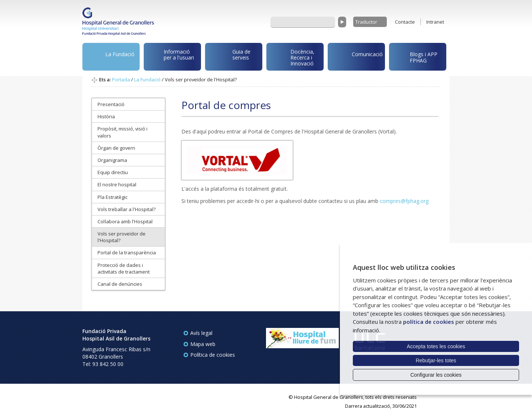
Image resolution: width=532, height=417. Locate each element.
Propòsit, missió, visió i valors (122, 132)
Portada (121, 79)
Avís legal (201, 333)
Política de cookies (213, 355)
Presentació (111, 104)
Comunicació (357, 55)
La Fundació (110, 58)
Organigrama (112, 160)
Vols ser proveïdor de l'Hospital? (122, 237)
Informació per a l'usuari (170, 56)
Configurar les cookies (436, 375)
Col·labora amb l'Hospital (125, 221)
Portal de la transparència (127, 252)
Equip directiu (113, 172)
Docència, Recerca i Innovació (292, 57)
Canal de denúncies (120, 284)
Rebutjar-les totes (436, 360)
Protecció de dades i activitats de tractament (124, 268)
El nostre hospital (117, 184)
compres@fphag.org (404, 201)
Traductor (366, 22)
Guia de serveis (229, 58)
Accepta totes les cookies (436, 346)
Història (106, 116)
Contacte (405, 22)
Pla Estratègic (112, 197)
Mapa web (203, 344)
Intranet (435, 22)
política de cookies (429, 322)
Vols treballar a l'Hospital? (127, 209)
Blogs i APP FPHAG (415, 55)
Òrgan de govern (116, 148)
